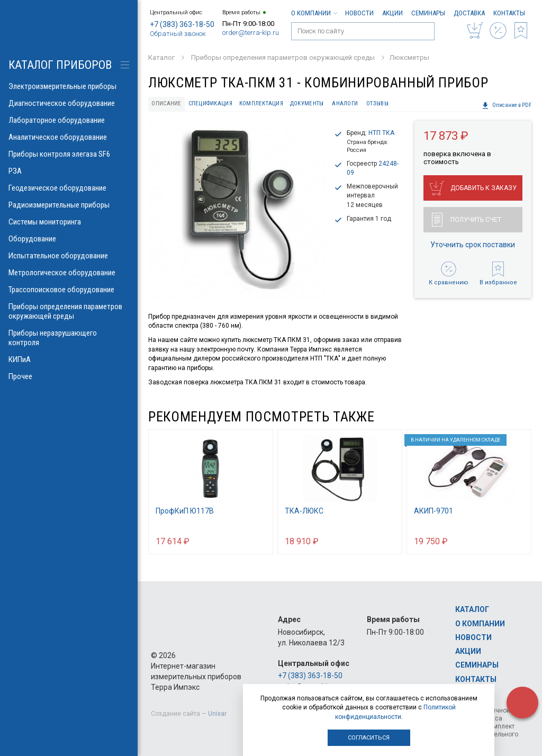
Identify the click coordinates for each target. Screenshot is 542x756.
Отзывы (377, 103)
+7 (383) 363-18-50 (182, 24)
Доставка (469, 13)
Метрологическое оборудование (69, 273)
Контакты (509, 13)
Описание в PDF (507, 105)
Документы (307, 103)
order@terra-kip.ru (251, 33)
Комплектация (261, 103)
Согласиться (369, 738)
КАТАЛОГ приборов (60, 65)
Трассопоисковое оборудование (69, 290)
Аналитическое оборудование (69, 137)
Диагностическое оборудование (69, 103)
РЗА (69, 171)
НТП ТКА (381, 133)
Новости (359, 13)
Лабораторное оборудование (69, 120)
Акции (392, 13)
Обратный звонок (178, 34)
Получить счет (467, 220)
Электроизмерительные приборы (69, 86)
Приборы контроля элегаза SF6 (69, 154)
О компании (314, 13)
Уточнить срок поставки (473, 245)
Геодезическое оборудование (69, 188)
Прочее (69, 376)
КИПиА (69, 359)
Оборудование (69, 239)
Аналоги (345, 103)
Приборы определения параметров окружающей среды (69, 311)
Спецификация (210, 103)
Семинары (428, 13)
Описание (166, 103)
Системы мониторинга (69, 222)
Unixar (217, 714)
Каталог (472, 609)
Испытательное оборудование (69, 256)
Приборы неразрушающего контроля (69, 338)
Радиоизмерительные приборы (69, 205)
